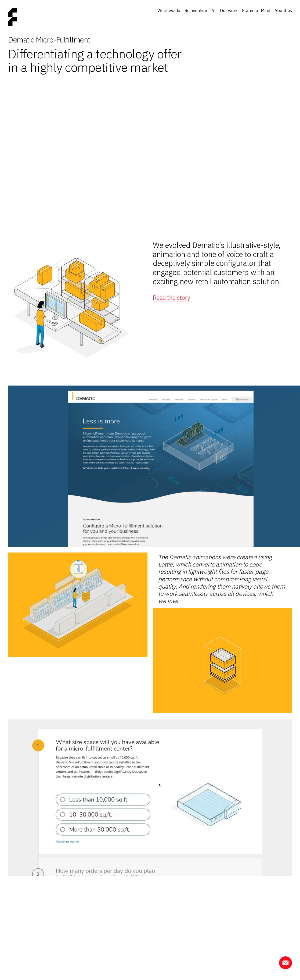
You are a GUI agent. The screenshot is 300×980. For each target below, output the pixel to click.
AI (214, 11)
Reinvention (196, 11)
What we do (169, 11)
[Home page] (12, 18)
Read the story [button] (171, 297)
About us (283, 11)
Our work (229, 11)
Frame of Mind (256, 11)
